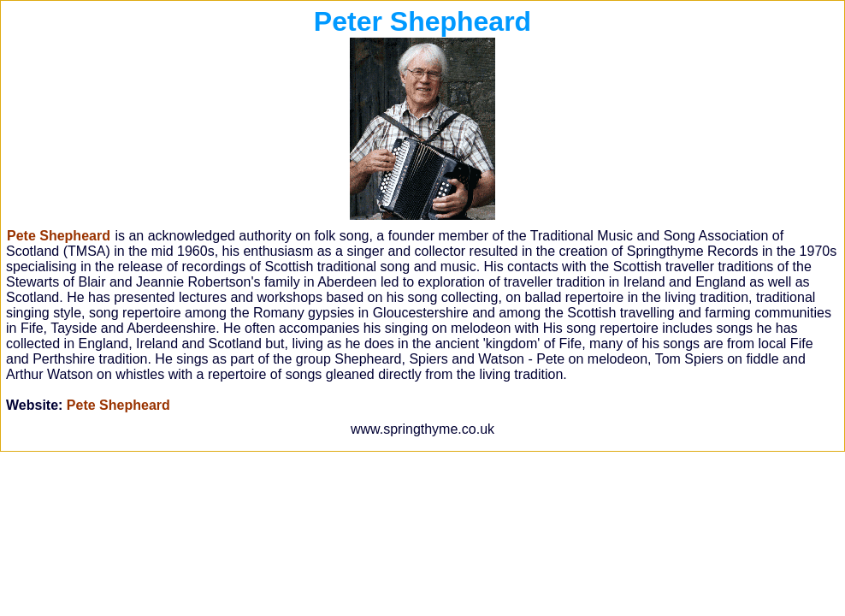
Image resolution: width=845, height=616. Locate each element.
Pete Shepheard (118, 405)
